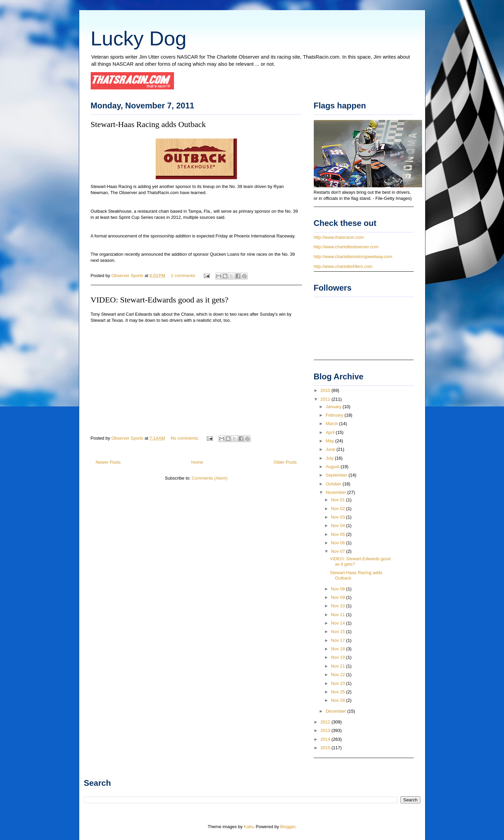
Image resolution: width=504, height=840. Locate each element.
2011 (326, 399)
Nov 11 (339, 615)
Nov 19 (339, 657)
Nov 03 (339, 517)
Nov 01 (339, 500)
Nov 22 (339, 675)
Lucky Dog (139, 38)
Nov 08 (339, 589)
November (336, 492)
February (335, 415)
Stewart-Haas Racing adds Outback (148, 124)
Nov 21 (339, 666)
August (333, 467)
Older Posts (285, 462)
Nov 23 (339, 683)
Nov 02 (339, 509)
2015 (326, 748)
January (334, 407)
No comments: (185, 438)
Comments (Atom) (210, 478)
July (330, 458)
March (332, 424)
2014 (326, 739)
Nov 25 (339, 692)
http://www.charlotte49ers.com (343, 266)
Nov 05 (339, 534)
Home (197, 462)
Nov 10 (339, 606)
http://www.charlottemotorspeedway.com (353, 257)
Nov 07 (339, 551)
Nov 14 (339, 623)
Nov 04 (339, 526)
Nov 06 (339, 543)
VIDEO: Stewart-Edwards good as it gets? (160, 300)
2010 (326, 390)
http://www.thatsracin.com (339, 237)
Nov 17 (339, 640)
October (334, 484)
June (331, 449)
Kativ (248, 827)
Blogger (288, 827)
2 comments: (184, 276)
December (336, 711)
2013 (326, 730)
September (337, 475)
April (331, 432)
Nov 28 (339, 700)
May (330, 441)
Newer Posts (108, 462)
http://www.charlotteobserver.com (346, 247)
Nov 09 (339, 597)
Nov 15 (339, 632)
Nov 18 (339, 649)
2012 (326, 722)
